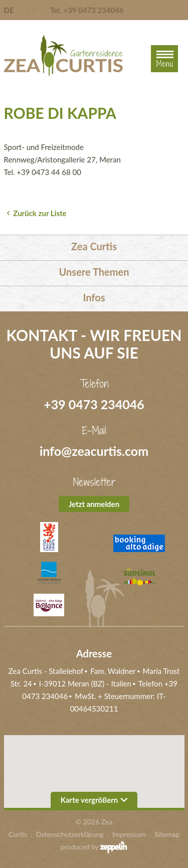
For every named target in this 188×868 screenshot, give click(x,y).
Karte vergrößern (94, 800)
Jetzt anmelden (94, 504)
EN (32, 10)
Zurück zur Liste (40, 213)
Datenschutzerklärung (70, 834)
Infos (94, 297)
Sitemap (167, 834)
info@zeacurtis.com (94, 451)
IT (20, 10)
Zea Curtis (94, 246)
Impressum (129, 834)
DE (9, 10)
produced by (94, 847)
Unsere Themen (94, 272)
